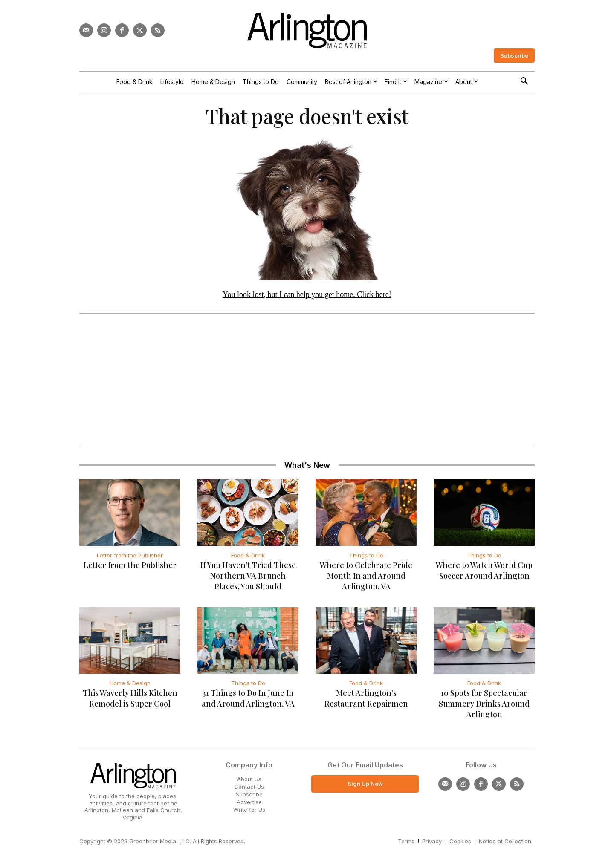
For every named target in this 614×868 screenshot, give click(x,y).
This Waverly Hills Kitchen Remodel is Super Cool (130, 699)
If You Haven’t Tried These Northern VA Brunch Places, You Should (248, 577)
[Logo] (307, 30)
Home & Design (130, 684)
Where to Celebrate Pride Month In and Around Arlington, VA (366, 577)
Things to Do (366, 556)
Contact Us (249, 787)
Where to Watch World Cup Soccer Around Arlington (484, 571)
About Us (249, 780)
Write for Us (249, 811)
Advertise (249, 803)
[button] (524, 81)
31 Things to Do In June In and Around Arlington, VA (248, 699)
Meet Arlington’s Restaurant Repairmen (366, 699)
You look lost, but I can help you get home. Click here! (307, 295)
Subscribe (249, 795)
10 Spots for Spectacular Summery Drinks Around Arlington (484, 704)
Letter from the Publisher (130, 556)
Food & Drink (248, 556)
